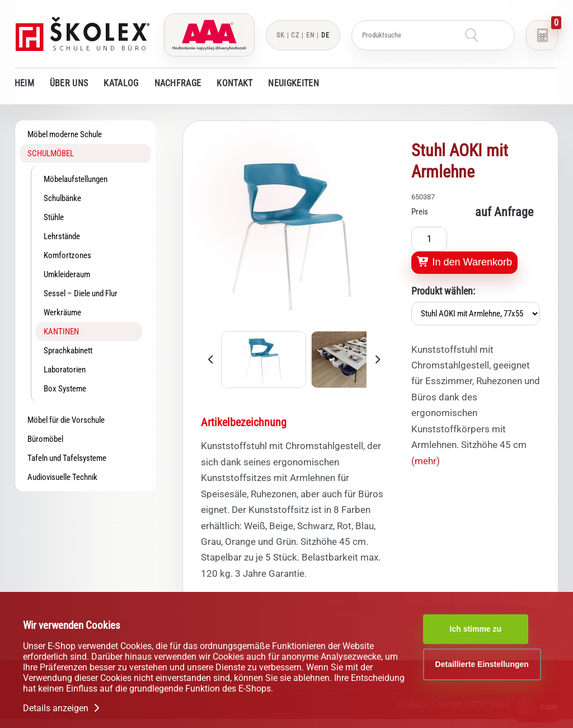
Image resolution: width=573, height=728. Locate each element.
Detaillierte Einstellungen (482, 664)
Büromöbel (45, 439)
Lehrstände (62, 236)
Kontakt (234, 83)
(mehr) (426, 461)
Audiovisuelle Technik (62, 477)
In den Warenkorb (464, 262)
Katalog (121, 83)
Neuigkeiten (293, 83)
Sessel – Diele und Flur (81, 293)
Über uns (69, 83)
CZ (295, 35)
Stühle (54, 217)
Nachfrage (178, 83)
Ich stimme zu (476, 629)
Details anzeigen (62, 708)
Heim (24, 83)
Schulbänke (62, 198)
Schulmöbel (51, 153)
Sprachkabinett (68, 351)
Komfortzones (67, 255)
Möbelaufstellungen (76, 179)
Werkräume (62, 312)
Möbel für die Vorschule (66, 420)
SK (281, 35)
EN (310, 35)
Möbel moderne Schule (65, 134)
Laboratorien (65, 370)
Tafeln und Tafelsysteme (67, 458)
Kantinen (61, 332)
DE (325, 35)
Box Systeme (65, 389)
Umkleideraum (67, 274)
